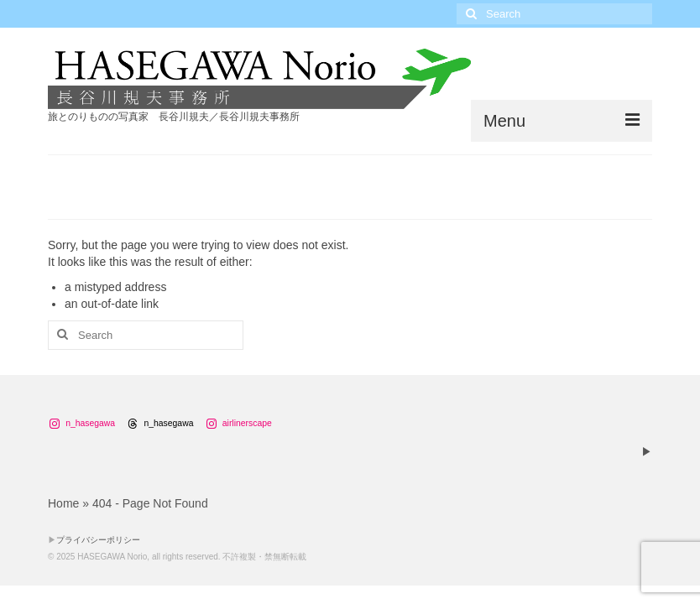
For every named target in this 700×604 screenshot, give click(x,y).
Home (63, 503)
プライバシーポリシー (98, 540)
